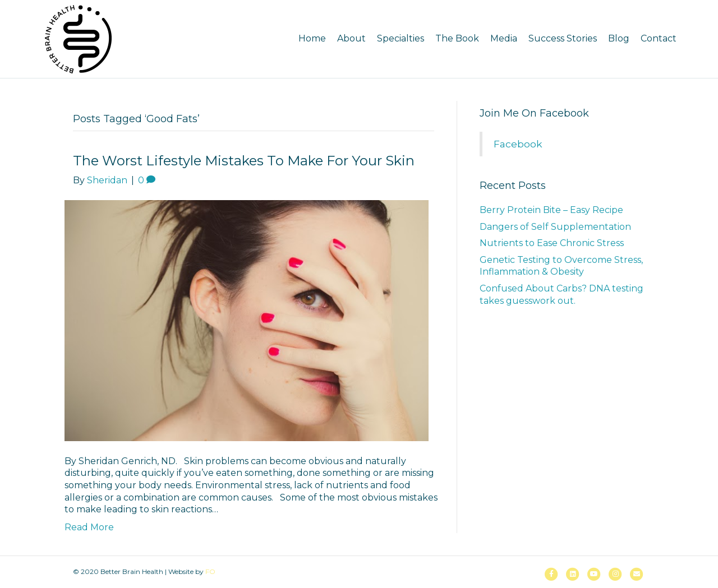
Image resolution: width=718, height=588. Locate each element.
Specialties (401, 38)
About (351, 38)
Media (504, 38)
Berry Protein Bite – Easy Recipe (551, 210)
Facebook (518, 144)
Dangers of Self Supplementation (555, 227)
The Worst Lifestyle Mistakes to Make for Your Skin (244, 161)
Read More (89, 527)
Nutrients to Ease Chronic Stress (552, 243)
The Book (457, 38)
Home (312, 38)
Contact (659, 38)
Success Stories (563, 38)
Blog (619, 38)
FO (210, 571)
